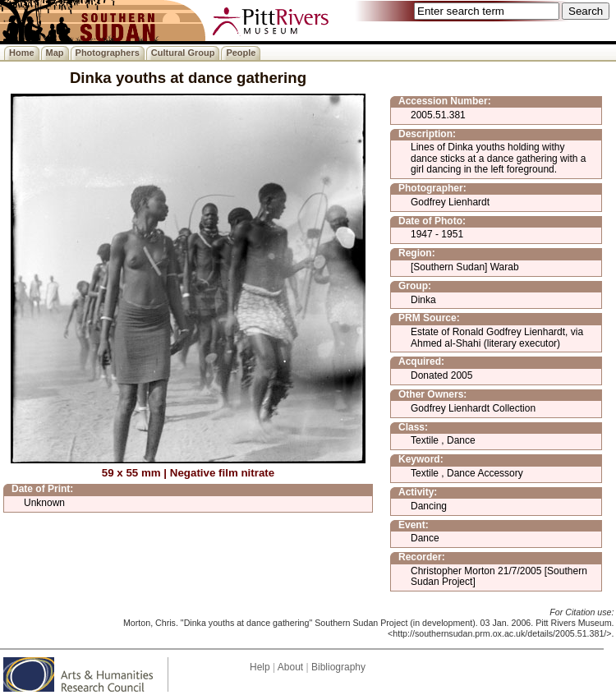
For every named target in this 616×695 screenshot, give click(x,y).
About (290, 667)
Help (260, 667)
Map (55, 53)
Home (22, 53)
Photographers (108, 53)
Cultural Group (183, 53)
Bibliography (338, 667)
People (241, 53)
